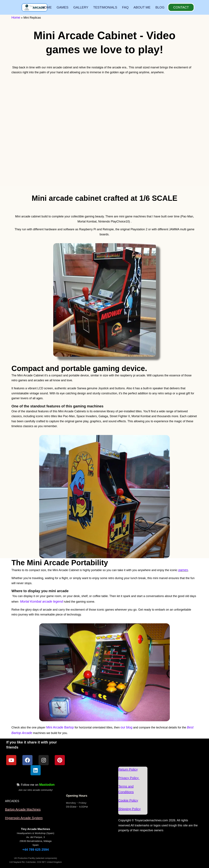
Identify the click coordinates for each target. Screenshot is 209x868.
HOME (47, 7)
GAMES (63, 7)
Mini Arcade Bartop (60, 727)
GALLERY (81, 7)
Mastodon (47, 785)
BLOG (160, 7)
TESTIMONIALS (105, 7)
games (183, 570)
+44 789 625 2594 (36, 850)
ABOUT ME (142, 7)
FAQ (125, 7)
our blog (126, 727)
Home (16, 17)
